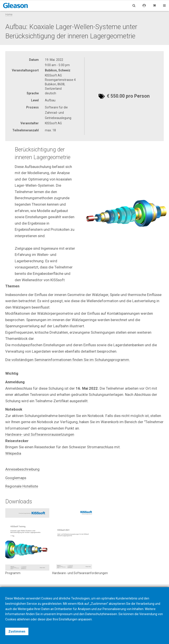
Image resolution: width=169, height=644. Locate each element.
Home (9, 14)
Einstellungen (68, 619)
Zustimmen (17, 631)
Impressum (65, 614)
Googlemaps (16, 478)
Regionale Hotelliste (22, 486)
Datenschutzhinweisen (101, 614)
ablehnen (23, 619)
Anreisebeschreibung (22, 469)
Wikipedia (13, 453)
